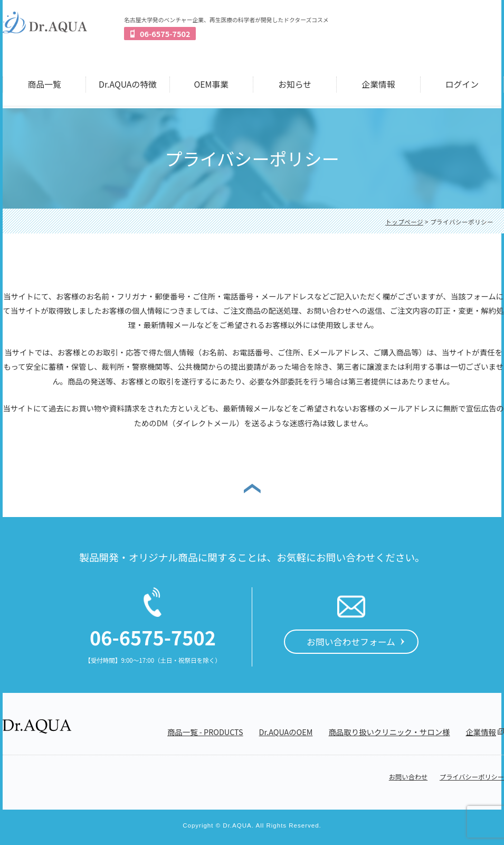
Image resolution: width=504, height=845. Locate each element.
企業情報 (378, 84)
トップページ (404, 222)
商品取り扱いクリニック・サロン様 (389, 732)
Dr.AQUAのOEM (286, 732)
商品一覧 (45, 84)
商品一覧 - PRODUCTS (205, 732)
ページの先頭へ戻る (252, 488)
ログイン (462, 84)
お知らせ (295, 84)
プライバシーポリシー (472, 777)
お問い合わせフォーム (351, 641)
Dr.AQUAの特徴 (128, 84)
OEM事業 (212, 84)
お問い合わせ (408, 777)
